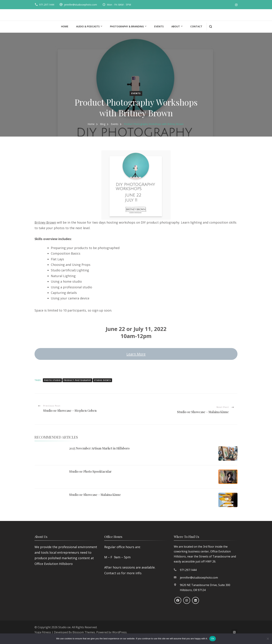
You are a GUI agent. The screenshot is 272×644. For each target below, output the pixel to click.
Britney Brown (45, 222)
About (176, 26)
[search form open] (211, 27)
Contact (196, 26)
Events (159, 26)
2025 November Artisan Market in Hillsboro (99, 448)
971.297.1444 (47, 5)
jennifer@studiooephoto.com (80, 5)
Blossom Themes (84, 632)
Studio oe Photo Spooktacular (90, 471)
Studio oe (64, 627)
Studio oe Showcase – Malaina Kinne (95, 495)
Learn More (136, 354)
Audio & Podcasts (88, 26)
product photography (77, 380)
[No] (268, 639)
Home (65, 26)
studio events (102, 380)
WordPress (119, 632)
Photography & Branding (127, 26)
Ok (213, 639)
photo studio (52, 380)
